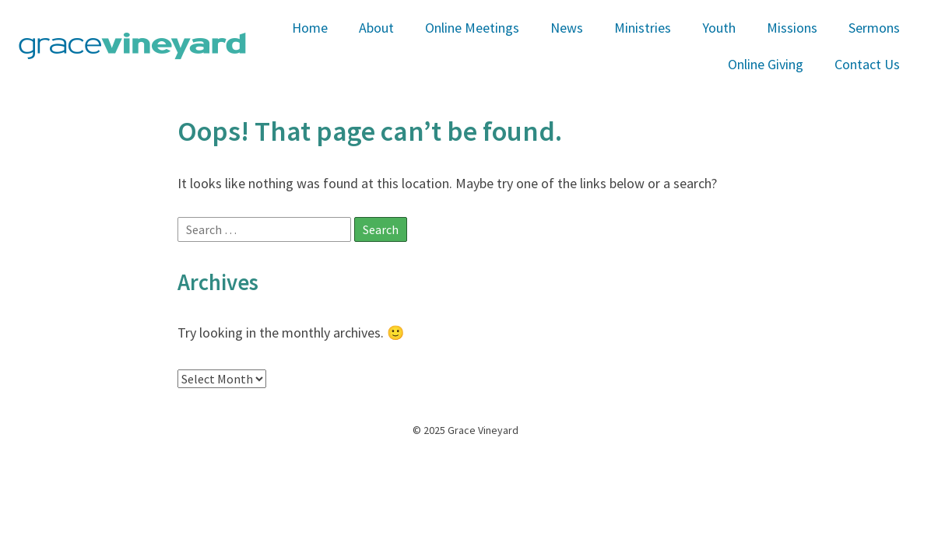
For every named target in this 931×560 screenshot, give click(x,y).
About (376, 28)
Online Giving (766, 64)
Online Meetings (472, 28)
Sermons (874, 28)
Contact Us (867, 64)
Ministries (643, 28)
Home (310, 28)
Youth (719, 28)
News (567, 28)
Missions (792, 28)
